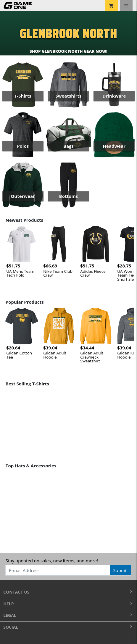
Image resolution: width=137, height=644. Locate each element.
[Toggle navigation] (126, 6)
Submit (120, 570)
